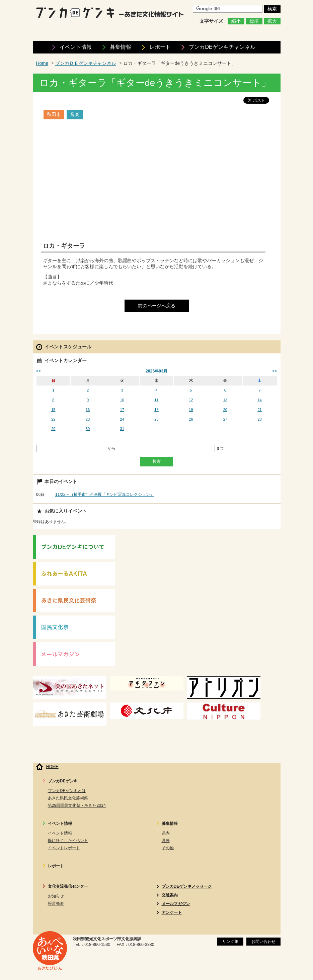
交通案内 (170, 895)
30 (88, 429)
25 (156, 419)
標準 (254, 21)
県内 (166, 833)
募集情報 (121, 47)
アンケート (172, 912)
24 (122, 419)
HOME (52, 767)
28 (259, 419)
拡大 (272, 21)
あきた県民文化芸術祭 (68, 798)
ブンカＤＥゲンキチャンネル (86, 63)
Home (42, 63)
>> (275, 371)
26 (191, 419)
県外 (166, 841)
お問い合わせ (263, 942)
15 (53, 410)
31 (122, 429)
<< (38, 371)
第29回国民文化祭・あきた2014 (77, 805)
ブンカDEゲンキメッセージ (187, 886)
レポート (160, 47)
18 (156, 410)
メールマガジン (176, 904)
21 (259, 410)
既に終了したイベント (68, 841)
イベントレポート (64, 848)
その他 (168, 848)
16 (88, 410)
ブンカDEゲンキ (222, 47)
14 (259, 400)
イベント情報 (76, 47)
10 (122, 400)
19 (191, 410)
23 (88, 419)
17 (122, 410)
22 (53, 419)
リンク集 (230, 942)
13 (225, 400)
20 (225, 410)
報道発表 (56, 903)
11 (156, 400)
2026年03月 (156, 371)
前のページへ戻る (157, 306)
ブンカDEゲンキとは (67, 791)
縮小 (236, 21)
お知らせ (56, 896)
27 (225, 419)
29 (53, 429)
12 (191, 400)
